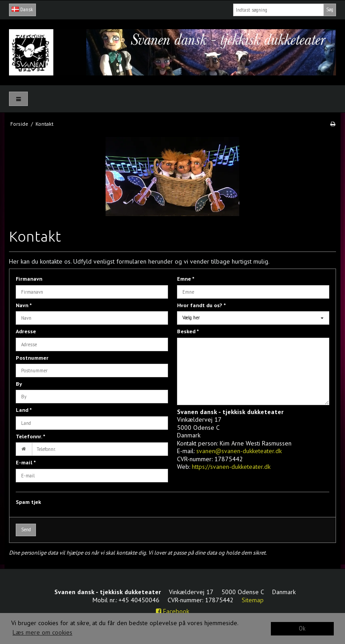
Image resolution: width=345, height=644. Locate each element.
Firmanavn (29, 279)
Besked (188, 331)
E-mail (26, 462)
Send (26, 529)
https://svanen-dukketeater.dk (231, 467)
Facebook (172, 611)
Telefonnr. (31, 436)
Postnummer (32, 358)
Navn (24, 305)
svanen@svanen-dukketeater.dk (239, 451)
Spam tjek (28, 502)
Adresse (26, 331)
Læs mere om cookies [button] (42, 632)
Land (24, 410)
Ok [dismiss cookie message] (302, 628)
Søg (330, 9)
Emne (186, 279)
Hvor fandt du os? (201, 305)
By (19, 384)
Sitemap (253, 600)
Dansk (22, 9)
